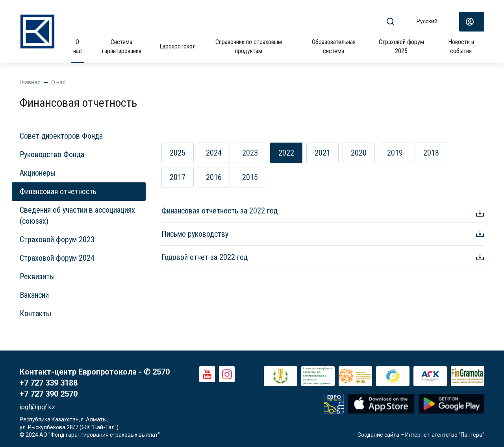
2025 (178, 153)
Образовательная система (334, 46)
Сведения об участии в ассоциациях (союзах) (77, 215)
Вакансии (34, 295)
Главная (30, 82)
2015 (250, 177)
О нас (78, 46)
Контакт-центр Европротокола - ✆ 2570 (95, 372)
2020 (359, 153)
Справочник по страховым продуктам (249, 46)
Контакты (35, 313)
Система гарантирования (122, 46)
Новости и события (461, 46)
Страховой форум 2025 (401, 46)
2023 (250, 153)
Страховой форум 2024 (57, 258)
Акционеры (38, 173)
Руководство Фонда (52, 154)
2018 (431, 153)
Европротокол (178, 46)
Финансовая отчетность (58, 191)
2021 (322, 153)
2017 (178, 177)
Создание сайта (378, 435)
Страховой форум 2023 (57, 239)
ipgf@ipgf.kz (37, 407)
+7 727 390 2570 (49, 394)
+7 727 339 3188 (49, 383)
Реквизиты (37, 276)
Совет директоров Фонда (61, 136)
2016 (214, 177)
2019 (395, 153)
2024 (214, 153)
